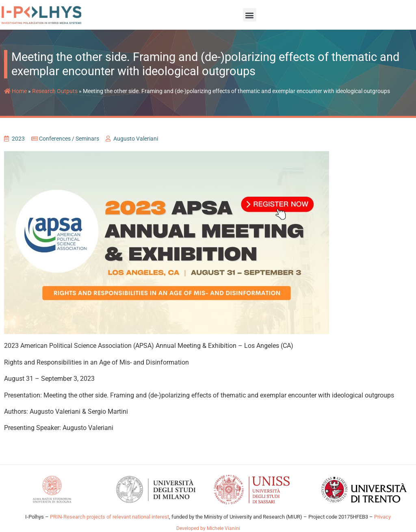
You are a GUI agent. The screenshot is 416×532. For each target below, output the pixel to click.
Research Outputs (55, 91)
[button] (250, 15)
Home (15, 91)
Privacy (382, 517)
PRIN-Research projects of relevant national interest (109, 517)
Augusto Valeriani (136, 139)
